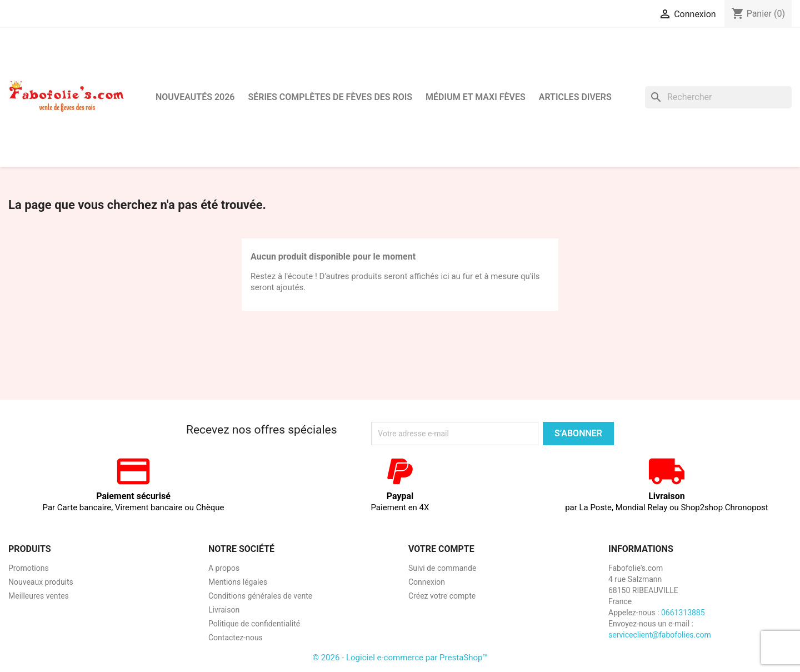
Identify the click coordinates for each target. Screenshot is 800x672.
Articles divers (575, 97)
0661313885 (683, 613)
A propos (224, 568)
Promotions (29, 568)
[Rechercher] (718, 97)
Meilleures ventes (39, 596)
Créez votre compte (442, 596)
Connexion (427, 582)
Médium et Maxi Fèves (476, 97)
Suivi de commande (442, 568)
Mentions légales (238, 582)
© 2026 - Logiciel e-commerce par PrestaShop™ (400, 658)
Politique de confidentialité (254, 624)
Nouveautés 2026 (195, 97)
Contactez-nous (236, 638)
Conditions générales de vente (260, 596)
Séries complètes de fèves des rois (330, 97)
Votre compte (441, 549)
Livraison (224, 610)
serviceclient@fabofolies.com (660, 635)
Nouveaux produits (41, 582)
